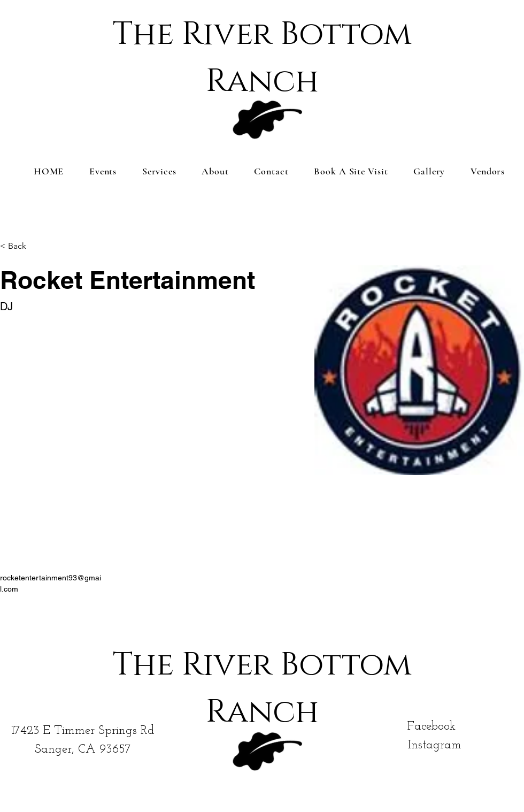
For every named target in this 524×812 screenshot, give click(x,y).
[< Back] (21, 246)
